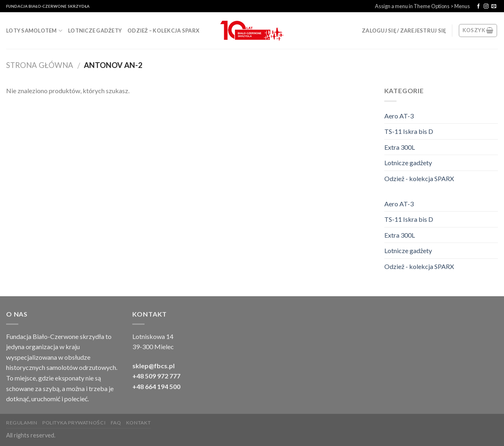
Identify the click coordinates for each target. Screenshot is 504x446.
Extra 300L (400, 147)
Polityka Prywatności (74, 423)
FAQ (116, 423)
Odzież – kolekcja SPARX (163, 31)
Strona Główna (40, 65)
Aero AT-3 (399, 116)
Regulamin (22, 423)
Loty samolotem (34, 31)
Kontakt (138, 423)
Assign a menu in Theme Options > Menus (422, 6)
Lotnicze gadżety (95, 31)
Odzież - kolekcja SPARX (419, 178)
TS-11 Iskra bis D (409, 131)
